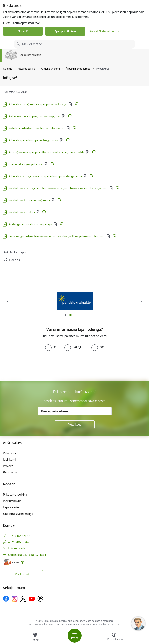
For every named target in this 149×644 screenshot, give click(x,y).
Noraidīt (23, 31)
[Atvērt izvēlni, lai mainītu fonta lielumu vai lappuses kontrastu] (114, 637)
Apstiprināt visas (65, 31)
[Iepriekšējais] (7, 301)
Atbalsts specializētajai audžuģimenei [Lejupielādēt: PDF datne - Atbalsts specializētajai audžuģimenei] (34, 140)
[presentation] (33, 366)
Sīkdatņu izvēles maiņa (18, 514)
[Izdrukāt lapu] (74, 252)
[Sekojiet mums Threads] (40, 599)
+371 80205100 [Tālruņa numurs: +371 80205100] (19, 536)
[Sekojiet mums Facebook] (6, 599)
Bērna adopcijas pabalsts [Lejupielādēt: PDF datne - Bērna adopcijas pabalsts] (26, 164)
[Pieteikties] (75, 425)
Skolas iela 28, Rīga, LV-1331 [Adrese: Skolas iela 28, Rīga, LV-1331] (27, 555)
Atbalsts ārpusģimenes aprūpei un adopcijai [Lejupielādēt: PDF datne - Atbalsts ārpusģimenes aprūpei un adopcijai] (38, 104)
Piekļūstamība (12, 501)
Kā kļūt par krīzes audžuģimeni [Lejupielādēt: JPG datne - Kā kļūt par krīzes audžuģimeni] (29, 200)
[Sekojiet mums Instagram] (15, 599)
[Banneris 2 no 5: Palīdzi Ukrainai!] (75, 301)
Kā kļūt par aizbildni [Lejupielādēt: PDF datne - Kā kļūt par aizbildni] (22, 212)
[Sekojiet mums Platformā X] (23, 599)
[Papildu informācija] (77, 104)
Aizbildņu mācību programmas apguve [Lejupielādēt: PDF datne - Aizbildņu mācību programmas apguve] (35, 116)
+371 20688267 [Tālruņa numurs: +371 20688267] (19, 542)
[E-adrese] (11, 562)
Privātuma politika (15, 494)
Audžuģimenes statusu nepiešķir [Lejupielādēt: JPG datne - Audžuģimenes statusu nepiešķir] (30, 224)
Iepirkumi (9, 460)
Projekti (8, 466)
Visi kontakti (23, 574)
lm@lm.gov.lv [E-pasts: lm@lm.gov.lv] (17, 548)
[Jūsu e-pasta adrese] (75, 411)
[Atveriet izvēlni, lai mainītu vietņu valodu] (35, 637)
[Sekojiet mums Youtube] (32, 598)
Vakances (9, 453)
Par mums (10, 472)
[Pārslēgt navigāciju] (75, 636)
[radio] (51, 347)
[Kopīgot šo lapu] (74, 260)
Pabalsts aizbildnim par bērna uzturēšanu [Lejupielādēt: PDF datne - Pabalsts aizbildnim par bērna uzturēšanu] (37, 128)
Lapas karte (11, 507)
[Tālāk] (142, 301)
